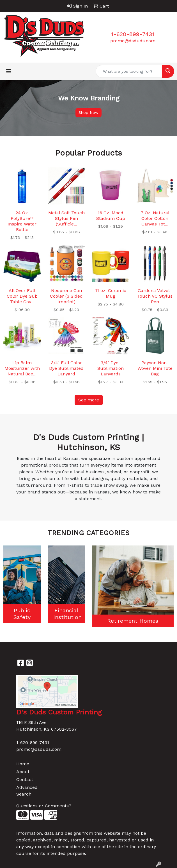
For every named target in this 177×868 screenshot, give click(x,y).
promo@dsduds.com (133, 41)
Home (23, 764)
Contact (25, 779)
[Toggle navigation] (9, 71)
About (23, 772)
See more (89, 400)
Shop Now (88, 112)
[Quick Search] (129, 71)
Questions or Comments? (44, 806)
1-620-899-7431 (133, 34)
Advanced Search (27, 791)
